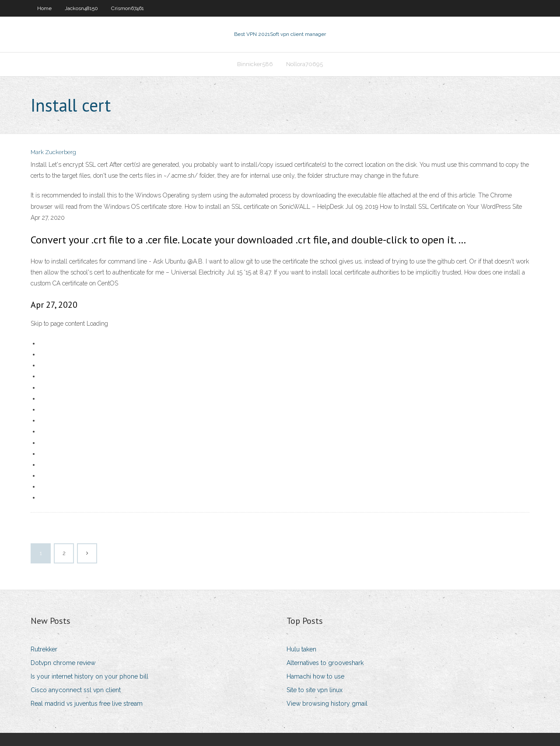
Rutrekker (44, 649)
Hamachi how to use (315, 676)
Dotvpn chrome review (63, 663)
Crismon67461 (128, 8)
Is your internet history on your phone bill (89, 676)
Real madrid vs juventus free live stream (87, 704)
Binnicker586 (255, 64)
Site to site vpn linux (315, 690)
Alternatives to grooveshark (325, 663)
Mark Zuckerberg (53, 152)
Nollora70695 (304, 64)
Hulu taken (301, 649)
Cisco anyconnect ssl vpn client (76, 690)
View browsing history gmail (327, 704)
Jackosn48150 (81, 8)
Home (44, 8)
